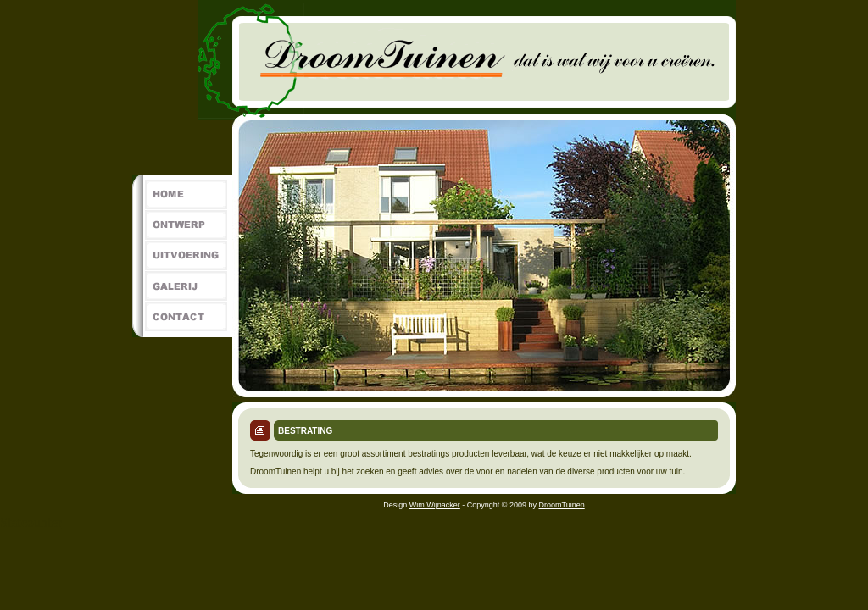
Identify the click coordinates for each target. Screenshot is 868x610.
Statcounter (31, 522)
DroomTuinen (562, 505)
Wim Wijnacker (435, 505)
